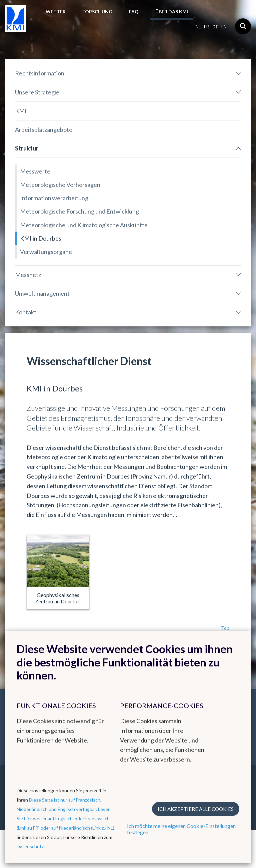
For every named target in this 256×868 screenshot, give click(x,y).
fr (206, 27)
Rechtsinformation (40, 73)
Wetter (56, 12)
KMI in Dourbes (41, 238)
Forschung (97, 12)
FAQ (134, 12)
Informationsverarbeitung (54, 198)
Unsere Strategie (37, 92)
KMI (21, 111)
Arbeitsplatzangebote (44, 129)
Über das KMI (172, 12)
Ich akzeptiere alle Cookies (196, 809)
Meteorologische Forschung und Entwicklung (79, 211)
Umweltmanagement (42, 293)
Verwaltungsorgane (46, 252)
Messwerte (35, 171)
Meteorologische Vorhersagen (60, 185)
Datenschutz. (31, 846)
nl (198, 27)
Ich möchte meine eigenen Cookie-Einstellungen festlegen (181, 829)
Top (225, 628)
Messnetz (28, 275)
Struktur (27, 148)
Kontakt (26, 312)
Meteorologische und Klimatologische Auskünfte (84, 225)
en (224, 27)
